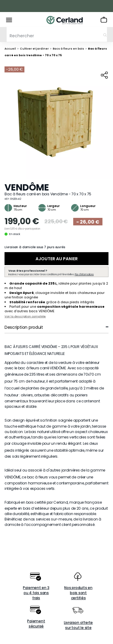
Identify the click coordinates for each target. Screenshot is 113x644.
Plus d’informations (84, 275)
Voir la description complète (25, 316)
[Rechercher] (57, 34)
